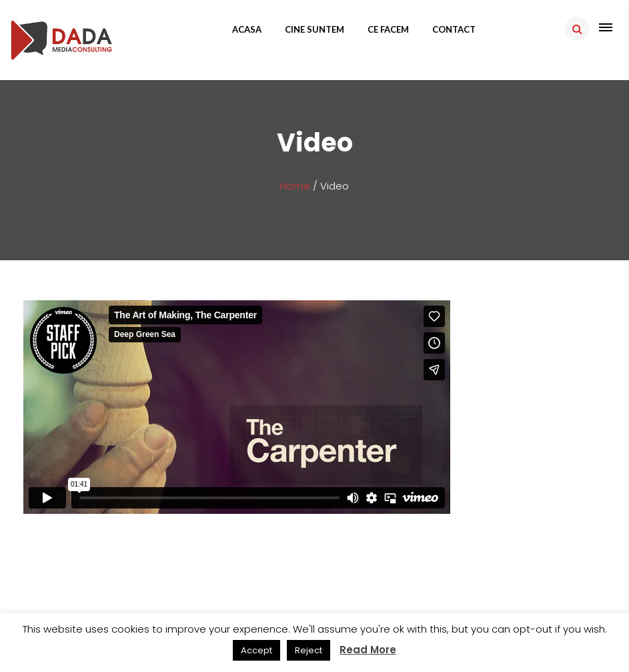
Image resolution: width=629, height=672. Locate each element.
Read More (368, 650)
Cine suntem (314, 29)
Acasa (247, 29)
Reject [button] (308, 650)
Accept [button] (256, 650)
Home (295, 186)
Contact (454, 29)
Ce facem (388, 29)
